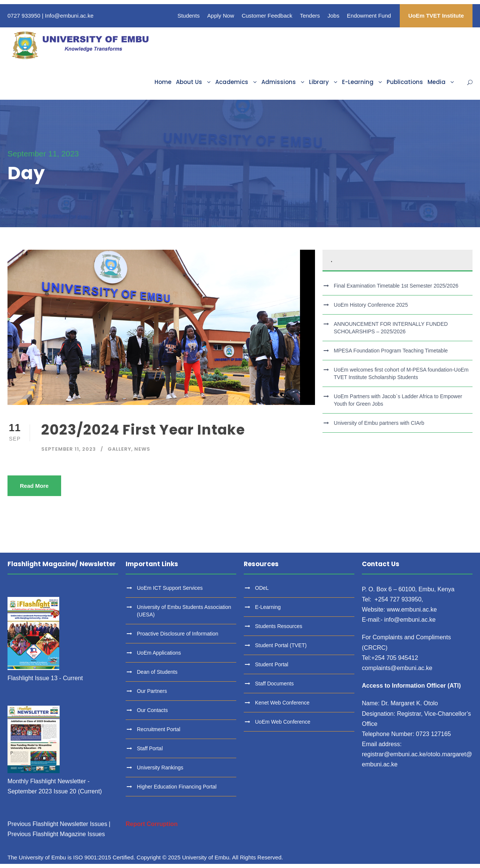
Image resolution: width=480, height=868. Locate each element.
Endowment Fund (369, 16)
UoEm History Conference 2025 (371, 305)
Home (163, 82)
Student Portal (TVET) (281, 645)
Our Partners (152, 691)
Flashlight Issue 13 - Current (45, 678)
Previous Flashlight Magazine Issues (56, 834)
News (142, 449)
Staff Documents (274, 684)
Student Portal (272, 664)
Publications (405, 82)
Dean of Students (157, 672)
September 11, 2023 (69, 449)
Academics (232, 82)
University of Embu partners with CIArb (379, 423)
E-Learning (358, 82)
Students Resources (279, 626)
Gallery (119, 449)
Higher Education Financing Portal (177, 787)
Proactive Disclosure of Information (178, 634)
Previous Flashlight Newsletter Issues (57, 824)
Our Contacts (152, 710)
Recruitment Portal (159, 729)
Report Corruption (152, 824)
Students (188, 16)
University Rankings (160, 768)
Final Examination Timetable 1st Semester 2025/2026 (396, 286)
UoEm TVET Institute (436, 16)
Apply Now (221, 16)
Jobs (333, 16)
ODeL (262, 588)
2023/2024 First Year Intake (143, 430)
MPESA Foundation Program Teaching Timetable (391, 351)
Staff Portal (150, 748)
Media (436, 82)
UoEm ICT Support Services (170, 588)
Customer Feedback (267, 16)
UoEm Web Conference (283, 722)
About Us (189, 82)
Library (319, 82)
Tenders (310, 16)
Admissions (279, 82)
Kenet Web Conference (282, 703)
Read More (34, 486)
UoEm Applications (159, 653)
